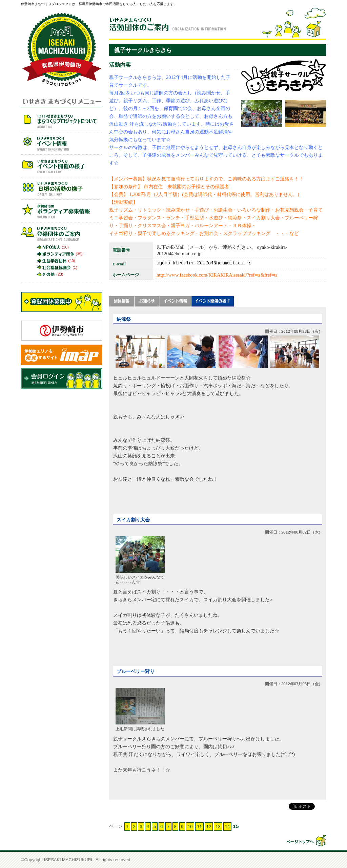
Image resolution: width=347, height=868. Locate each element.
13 (218, 827)
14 (227, 827)
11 (199, 827)
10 (190, 827)
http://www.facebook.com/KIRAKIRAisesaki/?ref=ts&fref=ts (217, 275)
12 (209, 827)
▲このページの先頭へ (306, 841)
